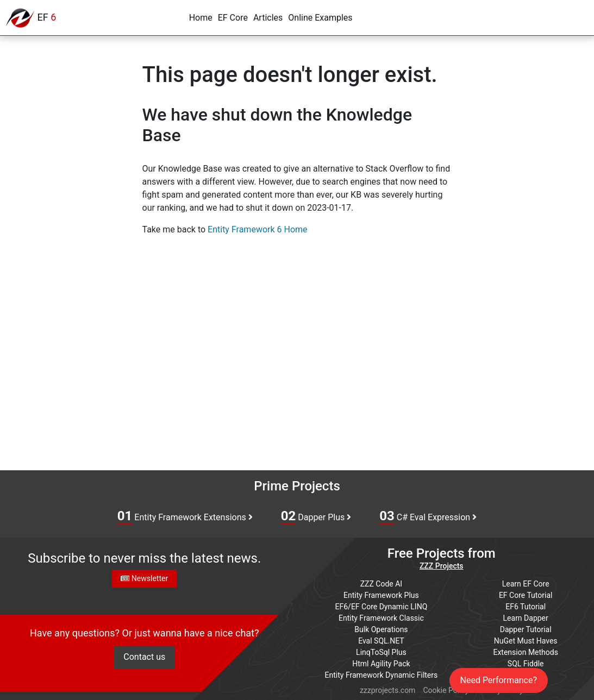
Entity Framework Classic (381, 618)
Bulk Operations (381, 629)
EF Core (233, 18)
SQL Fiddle (526, 664)
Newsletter (144, 578)
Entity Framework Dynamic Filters (382, 675)
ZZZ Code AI (381, 584)
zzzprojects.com (387, 690)
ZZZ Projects (442, 566)
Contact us (144, 657)
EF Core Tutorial (526, 595)
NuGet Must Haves (526, 641)
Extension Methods (526, 652)
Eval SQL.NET (381, 641)
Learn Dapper (526, 618)
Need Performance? (499, 680)
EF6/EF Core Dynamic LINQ (382, 607)
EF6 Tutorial (526, 607)
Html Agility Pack (381, 664)
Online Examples (320, 18)
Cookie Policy (446, 690)
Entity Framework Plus (381, 595)
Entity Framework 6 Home (257, 229)
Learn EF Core (526, 584)
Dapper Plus (316, 516)
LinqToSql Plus (381, 652)
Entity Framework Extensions (185, 516)
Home (201, 18)
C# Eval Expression (428, 516)
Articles (268, 18)
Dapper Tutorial (526, 629)
